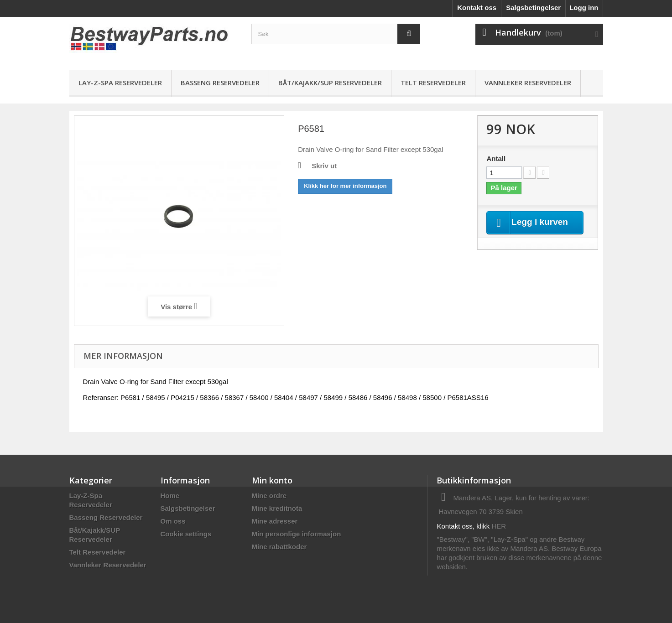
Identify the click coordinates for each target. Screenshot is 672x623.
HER (499, 526)
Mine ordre (269, 496)
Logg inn (584, 8)
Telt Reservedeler (433, 83)
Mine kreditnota (277, 508)
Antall (496, 158)
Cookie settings (186, 534)
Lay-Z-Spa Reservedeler (120, 83)
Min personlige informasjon (297, 534)
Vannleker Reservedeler (528, 83)
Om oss (173, 521)
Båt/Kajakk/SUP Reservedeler (330, 83)
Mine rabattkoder (279, 547)
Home (170, 496)
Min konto (272, 480)
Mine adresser (275, 521)
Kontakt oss (477, 8)
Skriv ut (324, 166)
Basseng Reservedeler (220, 83)
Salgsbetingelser (533, 8)
